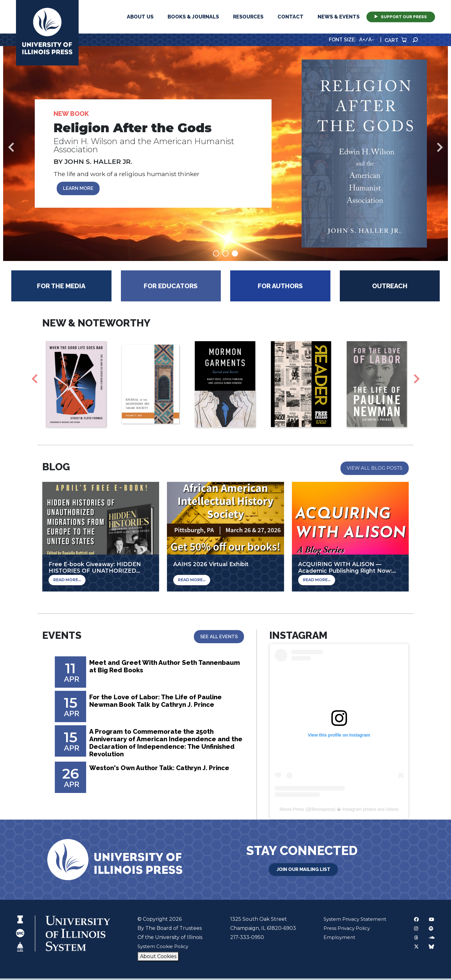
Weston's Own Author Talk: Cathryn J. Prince (155, 778)
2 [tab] (225, 255)
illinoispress (323, 811)
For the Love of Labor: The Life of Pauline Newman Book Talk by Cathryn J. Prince (163, 703)
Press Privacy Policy (345, 930)
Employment (337, 939)
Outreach (390, 287)
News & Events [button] (339, 17)
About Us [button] (140, 17)
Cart (396, 40)
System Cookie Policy (163, 948)
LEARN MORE (80, 189)
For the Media (61, 287)
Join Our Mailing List (303, 870)
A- (371, 40)
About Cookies (157, 958)
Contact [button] (290, 17)
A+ (362, 40)
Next (440, 148)
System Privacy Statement (353, 921)
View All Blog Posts (374, 469)
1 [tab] (216, 255)
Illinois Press (292, 811)
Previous (11, 148)
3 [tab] (235, 255)
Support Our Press (401, 17)
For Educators (171, 287)
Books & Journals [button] (193, 17)
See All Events (218, 638)
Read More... (66, 582)
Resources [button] (248, 17)
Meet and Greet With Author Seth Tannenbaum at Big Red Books (148, 669)
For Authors (280, 287)
